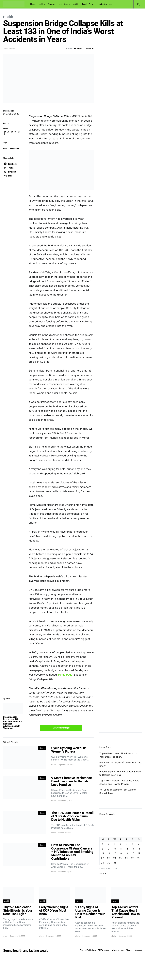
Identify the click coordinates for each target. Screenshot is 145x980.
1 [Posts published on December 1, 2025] (103, 844)
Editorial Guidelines (88, 950)
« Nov (103, 874)
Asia (5, 149)
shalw (6, 129)
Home (33, 4)
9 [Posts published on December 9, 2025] (109, 849)
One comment (11, 49)
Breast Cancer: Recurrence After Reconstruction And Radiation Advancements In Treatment (13, 723)
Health (40, 4)
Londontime (14, 149)
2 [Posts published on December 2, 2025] (109, 844)
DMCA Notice (104, 950)
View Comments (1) (61, 728)
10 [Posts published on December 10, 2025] (115, 849)
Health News (63, 4)
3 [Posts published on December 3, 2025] (115, 844)
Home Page (66, 675)
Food (84, 4)
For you (92, 4)
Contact (139, 950)
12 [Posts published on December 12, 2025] (127, 849)
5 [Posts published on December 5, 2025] (127, 844)
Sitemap (129, 950)
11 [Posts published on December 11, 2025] (121, 849)
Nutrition (76, 4)
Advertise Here (106, 4)
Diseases (52, 4)
